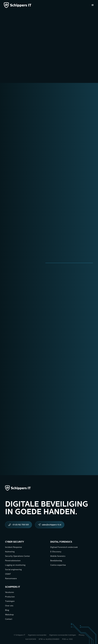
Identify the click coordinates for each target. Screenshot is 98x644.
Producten (10, 597)
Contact (9, 619)
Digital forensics (61, 542)
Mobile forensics (58, 556)
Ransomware (11, 579)
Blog (7, 610)
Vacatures (10, 592)
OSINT (8, 574)
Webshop (9, 615)
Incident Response (14, 547)
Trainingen (10, 601)
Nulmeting (10, 552)
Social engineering (13, 570)
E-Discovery (56, 552)
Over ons (9, 606)
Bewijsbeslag (56, 561)
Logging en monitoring (15, 565)
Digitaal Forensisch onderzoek (64, 547)
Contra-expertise (58, 565)
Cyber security (15, 542)
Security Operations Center (18, 556)
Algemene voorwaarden (37, 635)
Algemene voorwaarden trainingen (63, 635)
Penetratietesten (13, 561)
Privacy (82, 635)
